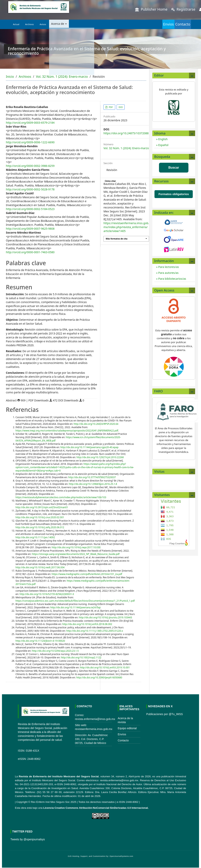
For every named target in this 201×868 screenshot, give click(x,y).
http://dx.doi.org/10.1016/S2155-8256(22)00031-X (47, 594)
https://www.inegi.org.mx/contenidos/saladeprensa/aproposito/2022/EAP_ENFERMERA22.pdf (67, 431)
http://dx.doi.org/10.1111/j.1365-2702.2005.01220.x (95, 631)
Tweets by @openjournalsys (28, 839)
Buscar (174, 168)
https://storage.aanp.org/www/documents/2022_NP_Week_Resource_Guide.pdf (76, 554)
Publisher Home (151, 9)
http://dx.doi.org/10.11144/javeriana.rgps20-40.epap (90, 447)
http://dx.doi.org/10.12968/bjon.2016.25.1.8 (93, 484)
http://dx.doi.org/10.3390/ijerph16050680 (99, 677)
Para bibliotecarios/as (172, 279)
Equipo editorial (127, 728)
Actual (16, 24)
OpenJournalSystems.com (121, 856)
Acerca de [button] (58, 24)
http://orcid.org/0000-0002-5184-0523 (30, 209)
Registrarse (183, 9)
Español (163, 145)
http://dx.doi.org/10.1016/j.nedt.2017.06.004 (40, 567)
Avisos (43, 24)
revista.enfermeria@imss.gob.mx (119, 780)
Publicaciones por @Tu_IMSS (164, 714)
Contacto (178, 24)
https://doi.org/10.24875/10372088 (126, 133)
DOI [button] (121, 107)
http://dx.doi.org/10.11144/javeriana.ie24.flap (76, 607)
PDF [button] (111, 107)
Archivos (29, 24)
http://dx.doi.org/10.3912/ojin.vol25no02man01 (42, 507)
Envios (153, 24)
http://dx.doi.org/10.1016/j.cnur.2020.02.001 (40, 517)
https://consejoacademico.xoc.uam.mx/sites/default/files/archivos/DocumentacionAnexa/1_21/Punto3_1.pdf (75, 601)
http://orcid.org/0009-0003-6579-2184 (30, 123)
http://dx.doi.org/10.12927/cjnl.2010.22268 (100, 457)
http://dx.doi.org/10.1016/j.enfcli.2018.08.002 (87, 624)
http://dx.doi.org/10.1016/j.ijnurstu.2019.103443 (106, 617)
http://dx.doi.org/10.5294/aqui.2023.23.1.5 (55, 651)
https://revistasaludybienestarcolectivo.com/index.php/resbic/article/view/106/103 (61, 497)
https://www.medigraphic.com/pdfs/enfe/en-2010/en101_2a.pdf (87, 574)
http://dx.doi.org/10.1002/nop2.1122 (81, 657)
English (163, 139)
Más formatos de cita (117, 239)
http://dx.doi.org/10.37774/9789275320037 (92, 477)
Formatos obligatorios (174, 194)
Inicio (10, 77)
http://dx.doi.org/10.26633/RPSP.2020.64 (96, 424)
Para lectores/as (168, 267)
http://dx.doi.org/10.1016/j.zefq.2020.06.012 (40, 527)
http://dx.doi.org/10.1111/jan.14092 (35, 537)
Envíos (122, 734)
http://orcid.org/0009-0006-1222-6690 (30, 142)
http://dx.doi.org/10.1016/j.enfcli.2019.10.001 (105, 667)
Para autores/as (168, 273)
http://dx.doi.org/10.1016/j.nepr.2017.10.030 (76, 547)
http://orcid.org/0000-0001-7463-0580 (30, 252)
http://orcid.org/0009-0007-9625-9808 (30, 229)
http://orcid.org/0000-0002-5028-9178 (30, 189)
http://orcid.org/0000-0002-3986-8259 (30, 166)
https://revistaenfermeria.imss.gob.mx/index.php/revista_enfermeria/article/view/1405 (126, 227)
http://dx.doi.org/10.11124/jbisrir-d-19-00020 (40, 641)
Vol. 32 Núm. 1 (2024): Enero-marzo (62, 77)
